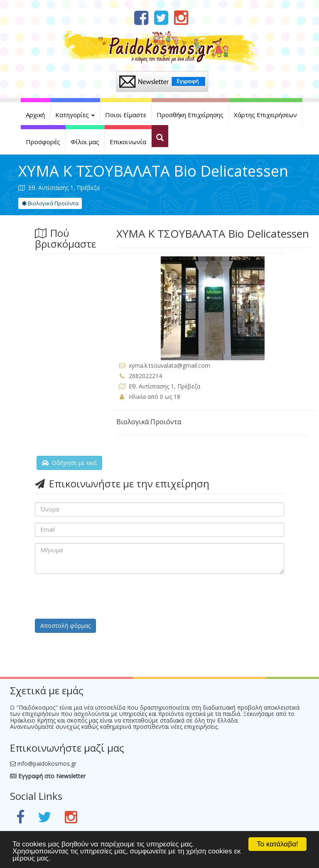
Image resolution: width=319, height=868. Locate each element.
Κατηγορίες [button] (75, 115)
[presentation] (98, 596)
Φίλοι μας (85, 142)
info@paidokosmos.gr (47, 763)
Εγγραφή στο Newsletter (48, 776)
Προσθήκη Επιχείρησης (190, 115)
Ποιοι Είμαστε (126, 115)
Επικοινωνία (128, 142)
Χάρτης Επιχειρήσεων (265, 115)
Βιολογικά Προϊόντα (50, 203)
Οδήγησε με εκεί (69, 463)
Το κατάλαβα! (277, 844)
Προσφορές (43, 142)
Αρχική (35, 115)
